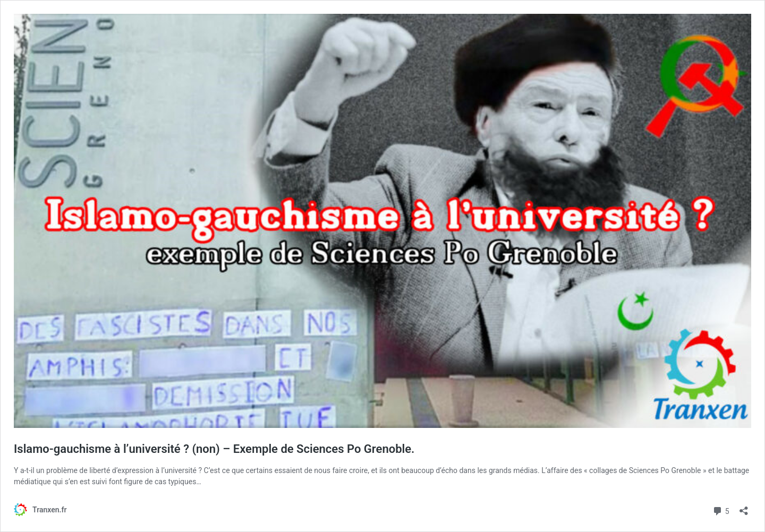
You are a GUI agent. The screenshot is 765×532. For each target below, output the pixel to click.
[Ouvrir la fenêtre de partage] (744, 507)
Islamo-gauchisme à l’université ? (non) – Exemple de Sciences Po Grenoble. (214, 449)
